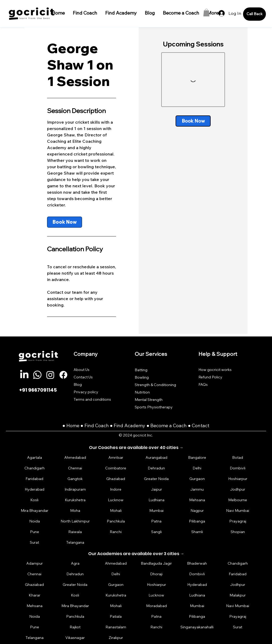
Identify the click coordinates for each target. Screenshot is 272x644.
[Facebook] (63, 375)
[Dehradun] (156, 468)
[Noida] (35, 521)
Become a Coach (169, 425)
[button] (206, 13)
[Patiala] (116, 616)
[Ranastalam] (116, 627)
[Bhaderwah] (197, 563)
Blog (78, 384)
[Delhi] (197, 468)
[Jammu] (197, 489)
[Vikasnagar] (75, 637)
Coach (103, 425)
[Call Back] (254, 14)
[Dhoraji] (156, 574)
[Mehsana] (197, 500)
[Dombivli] (238, 468)
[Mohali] (116, 511)
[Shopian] (238, 532)
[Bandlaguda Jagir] (156, 563)
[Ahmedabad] (75, 458)
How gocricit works (215, 370)
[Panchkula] (116, 521)
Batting (141, 370)
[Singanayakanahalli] (197, 627)
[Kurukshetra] (75, 500)
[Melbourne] (238, 500)
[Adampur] (35, 563)
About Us (82, 370)
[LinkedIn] (24, 375)
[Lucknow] (116, 500)
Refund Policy (210, 377)
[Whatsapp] (37, 375)
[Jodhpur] (238, 489)
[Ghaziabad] (116, 479)
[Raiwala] (75, 532)
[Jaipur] (156, 489)
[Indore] (116, 489)
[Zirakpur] (116, 637)
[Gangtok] (75, 479)
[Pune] (35, 532)
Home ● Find (81, 425)
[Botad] (238, 458)
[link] (65, 222)
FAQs (203, 384)
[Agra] (75, 563)
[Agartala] (35, 458)
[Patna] (156, 521)
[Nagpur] (197, 511)
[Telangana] (75, 543)
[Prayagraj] (238, 521)
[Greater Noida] (156, 479)
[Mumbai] (156, 511)
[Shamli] (197, 532)
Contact (201, 425)
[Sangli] (156, 532)
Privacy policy (86, 392)
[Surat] (35, 543)
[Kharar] (35, 595)
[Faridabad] (35, 479)
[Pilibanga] (197, 521)
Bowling (142, 377)
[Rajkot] (75, 627)
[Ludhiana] (156, 500)
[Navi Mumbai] (238, 511)
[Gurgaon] (197, 479)
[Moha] (75, 511)
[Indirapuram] (75, 489)
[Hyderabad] (35, 489)
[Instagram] (50, 375)
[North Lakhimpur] (75, 521)
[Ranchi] (116, 532)
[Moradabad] (156, 606)
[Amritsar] (116, 458)
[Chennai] (75, 468)
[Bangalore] (197, 458)
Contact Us (83, 377)
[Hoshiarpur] (238, 479)
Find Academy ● (132, 425)
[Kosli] (35, 500)
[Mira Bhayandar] (35, 511)
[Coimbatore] (116, 468)
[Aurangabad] (156, 458)
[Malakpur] (238, 595)
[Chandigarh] (35, 468)
